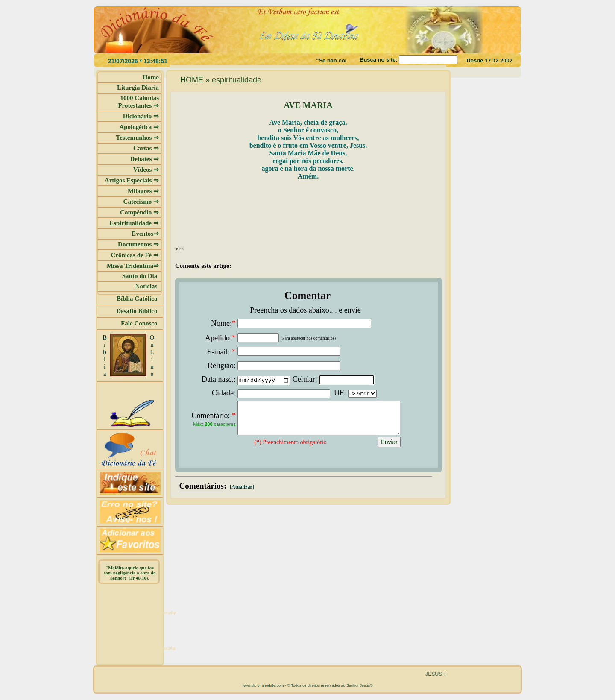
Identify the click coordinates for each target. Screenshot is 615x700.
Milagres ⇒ (143, 191)
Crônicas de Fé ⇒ (135, 255)
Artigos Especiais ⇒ (132, 180)
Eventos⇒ (145, 234)
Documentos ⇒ (138, 244)
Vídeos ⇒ (146, 170)
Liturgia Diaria (138, 88)
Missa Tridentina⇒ (133, 266)
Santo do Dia (141, 276)
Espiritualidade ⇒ (134, 223)
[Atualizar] (241, 493)
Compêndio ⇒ (139, 212)
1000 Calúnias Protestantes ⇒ (138, 102)
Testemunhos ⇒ (138, 138)
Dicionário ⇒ (141, 116)
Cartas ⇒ (146, 148)
